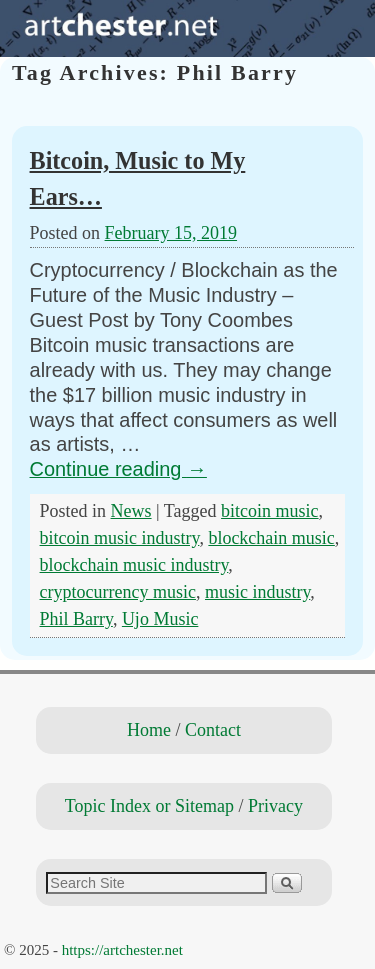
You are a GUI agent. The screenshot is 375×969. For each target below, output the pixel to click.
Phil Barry (76, 619)
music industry (257, 592)
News (131, 511)
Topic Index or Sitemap (149, 806)
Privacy (275, 806)
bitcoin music (270, 511)
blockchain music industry (134, 565)
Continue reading (118, 469)
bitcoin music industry (120, 538)
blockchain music (271, 538)
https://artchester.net (122, 950)
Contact (213, 730)
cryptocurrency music (118, 592)
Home (149, 730)
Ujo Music (160, 619)
